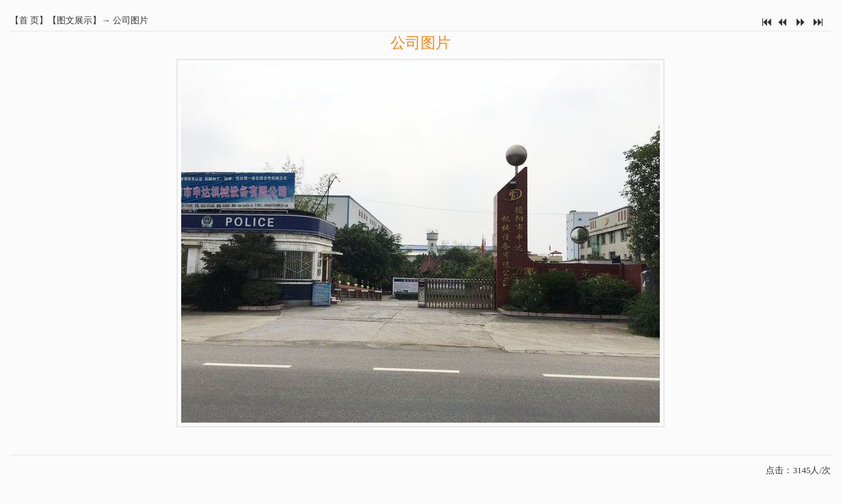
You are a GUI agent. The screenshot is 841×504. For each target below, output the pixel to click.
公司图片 (131, 20)
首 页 (29, 20)
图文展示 (75, 20)
